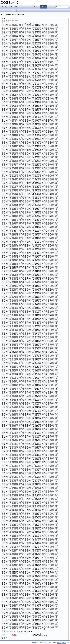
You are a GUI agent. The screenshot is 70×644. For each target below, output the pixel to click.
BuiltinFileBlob (15, 632)
